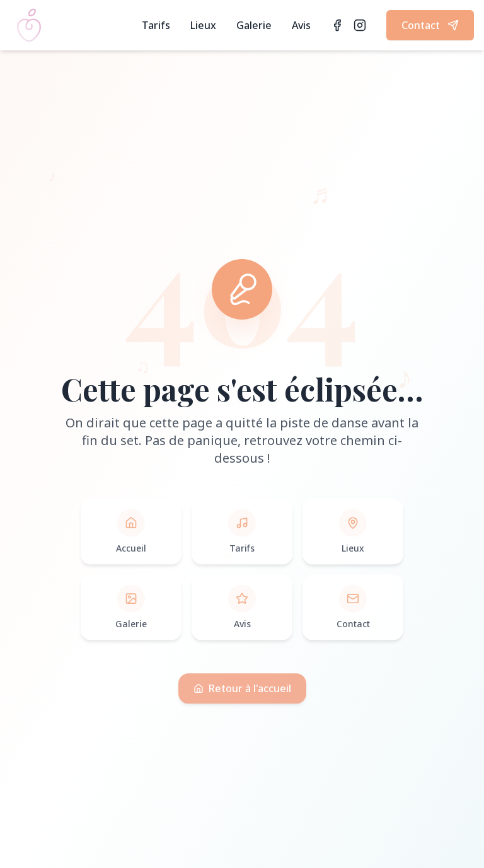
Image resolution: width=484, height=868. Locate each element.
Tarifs (156, 25)
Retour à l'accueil (242, 693)
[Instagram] (360, 25)
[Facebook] (337, 25)
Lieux (203, 25)
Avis (301, 25)
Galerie (254, 25)
